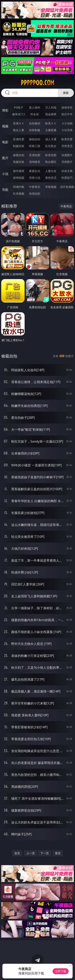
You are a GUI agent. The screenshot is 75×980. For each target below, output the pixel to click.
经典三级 (35, 146)
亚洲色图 (35, 155)
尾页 (58, 853)
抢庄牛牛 (67, 114)
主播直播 (51, 130)
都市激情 (19, 171)
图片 (5, 158)
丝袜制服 (35, 130)
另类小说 (35, 178)
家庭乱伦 (35, 171)
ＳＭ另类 (67, 130)
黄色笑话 (51, 178)
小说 (5, 174)
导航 (5, 190)
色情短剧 (35, 194)
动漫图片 (67, 155)
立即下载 (61, 971)
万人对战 (51, 107)
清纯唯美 (35, 162)
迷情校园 (19, 178)
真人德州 (35, 107)
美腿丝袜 (19, 162)
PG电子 (18, 107)
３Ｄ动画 (67, 123)
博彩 (5, 110)
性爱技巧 (67, 178)
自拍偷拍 (35, 123)
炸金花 (35, 114)
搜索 (66, 93)
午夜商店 (35, 187)
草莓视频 (51, 187)
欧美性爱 (67, 139)
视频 (5, 126)
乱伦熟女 (51, 146)
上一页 (31, 853)
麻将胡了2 (19, 114)
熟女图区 (51, 162)
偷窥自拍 (19, 155)
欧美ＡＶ (51, 123)
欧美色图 (51, 155)
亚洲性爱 (19, 139)
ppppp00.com (37, 83)
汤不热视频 (67, 187)
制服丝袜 (19, 146)
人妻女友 (51, 171)
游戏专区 (67, 107)
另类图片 (67, 162)
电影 (5, 142)
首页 (17, 853)
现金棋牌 (51, 114)
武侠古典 (67, 171)
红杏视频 (19, 194)
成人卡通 (51, 139)
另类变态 (67, 146)
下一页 (45, 853)
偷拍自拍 (35, 139)
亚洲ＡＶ (19, 123)
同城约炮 (19, 187)
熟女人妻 (19, 130)
